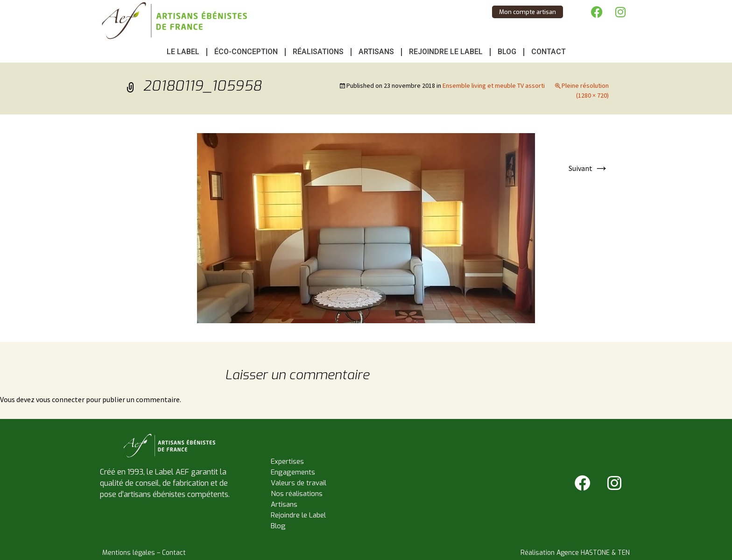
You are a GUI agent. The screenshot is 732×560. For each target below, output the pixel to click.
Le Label (183, 52)
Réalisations (318, 52)
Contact (549, 52)
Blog (507, 52)
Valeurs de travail (299, 483)
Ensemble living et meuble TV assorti (494, 85)
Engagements (293, 472)
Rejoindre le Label (446, 52)
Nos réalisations (297, 494)
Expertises (287, 461)
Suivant (589, 168)
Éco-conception (246, 52)
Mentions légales (129, 553)
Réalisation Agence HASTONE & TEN (575, 553)
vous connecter (60, 399)
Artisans (376, 52)
